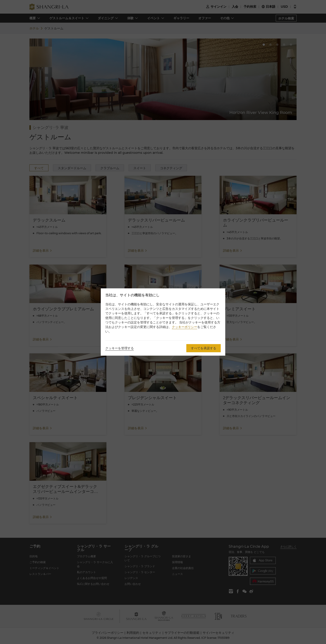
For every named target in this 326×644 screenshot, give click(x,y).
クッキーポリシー (185, 327)
